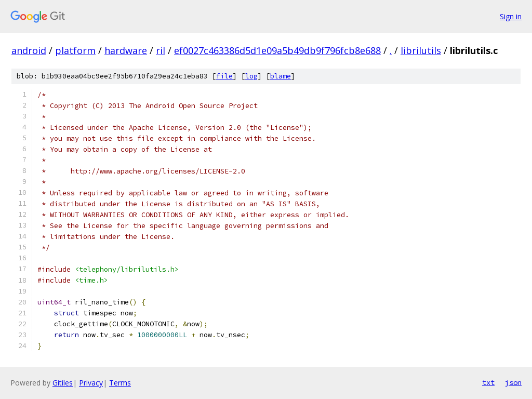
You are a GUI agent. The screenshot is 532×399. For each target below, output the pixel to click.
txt (488, 382)
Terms (120, 383)
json (513, 382)
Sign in (511, 16)
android (29, 50)
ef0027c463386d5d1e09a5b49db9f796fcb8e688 (277, 50)
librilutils (421, 50)
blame (281, 76)
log (251, 76)
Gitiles (63, 383)
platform (75, 50)
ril (161, 50)
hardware (126, 50)
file (224, 76)
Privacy (91, 383)
